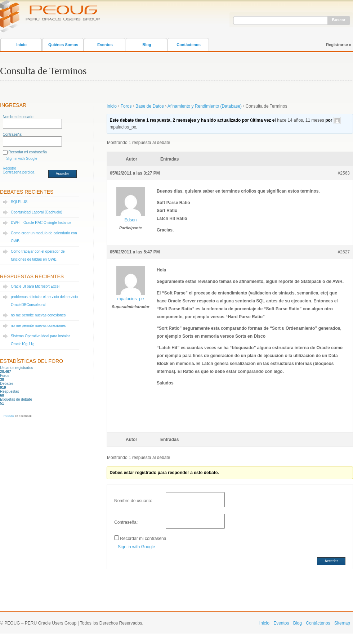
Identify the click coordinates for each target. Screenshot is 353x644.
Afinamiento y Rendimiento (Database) (205, 106)
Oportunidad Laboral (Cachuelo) (37, 212)
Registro (10, 168)
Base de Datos (150, 106)
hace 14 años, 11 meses (301, 120)
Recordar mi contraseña (28, 152)
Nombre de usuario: (19, 117)
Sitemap (342, 623)
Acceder (62, 174)
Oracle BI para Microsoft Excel (35, 286)
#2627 (344, 252)
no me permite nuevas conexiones (38, 315)
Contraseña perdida (19, 172)
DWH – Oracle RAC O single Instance (41, 223)
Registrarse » (339, 45)
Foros (126, 106)
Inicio (21, 45)
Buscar (339, 20)
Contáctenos (189, 45)
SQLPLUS (19, 202)
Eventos (105, 45)
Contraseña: (13, 134)
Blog (147, 45)
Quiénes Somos (63, 45)
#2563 (344, 173)
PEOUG (9, 416)
